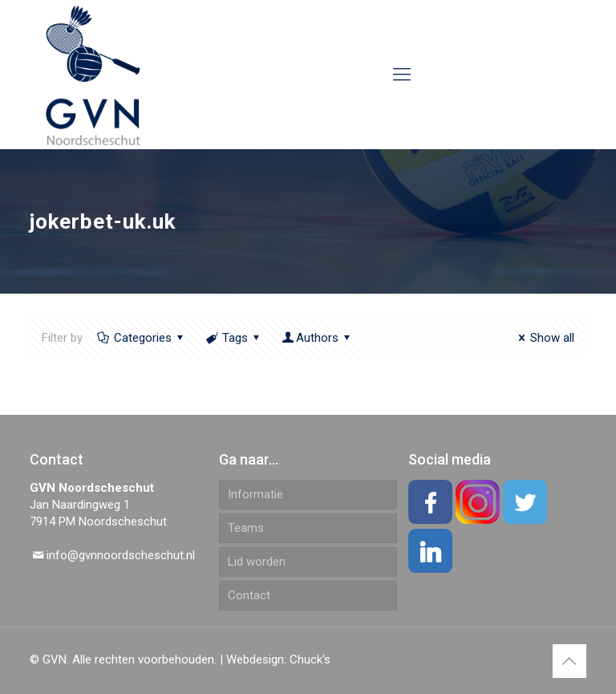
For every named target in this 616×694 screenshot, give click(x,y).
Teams (246, 528)
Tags (234, 338)
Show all (544, 338)
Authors (317, 338)
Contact (249, 595)
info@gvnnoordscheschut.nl (121, 555)
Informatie (255, 494)
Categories (142, 338)
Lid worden (257, 562)
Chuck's (310, 660)
